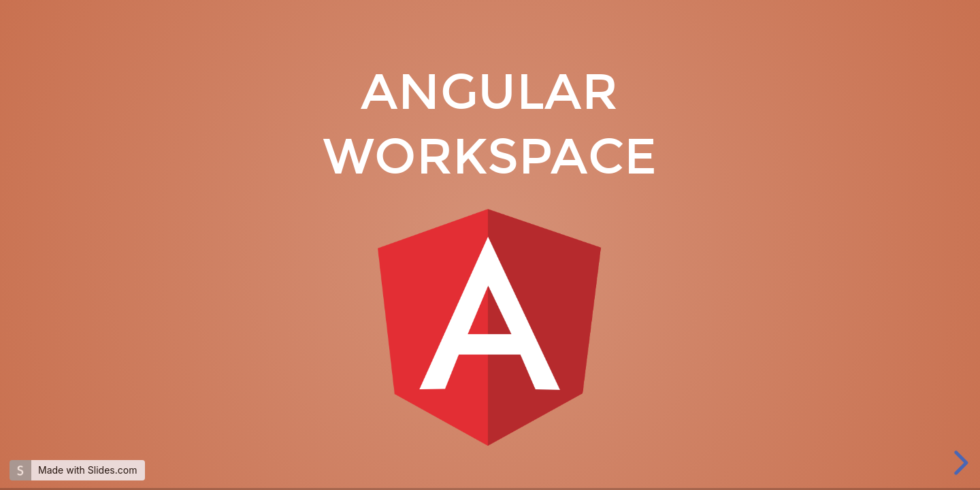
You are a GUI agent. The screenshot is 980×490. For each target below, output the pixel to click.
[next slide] (959, 463)
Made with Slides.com (87, 470)
